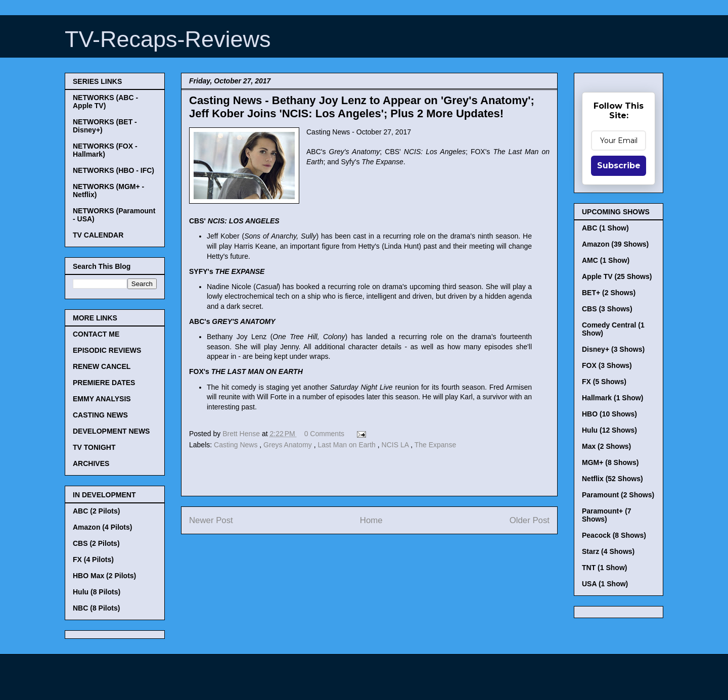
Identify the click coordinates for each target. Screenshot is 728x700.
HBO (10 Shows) (609, 414)
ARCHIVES (91, 463)
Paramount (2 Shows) (618, 495)
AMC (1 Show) (606, 260)
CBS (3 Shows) (607, 309)
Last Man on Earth (347, 445)
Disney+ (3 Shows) (613, 349)
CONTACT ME (96, 334)
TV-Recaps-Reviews (168, 39)
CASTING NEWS (100, 415)
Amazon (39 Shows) (615, 244)
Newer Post (211, 520)
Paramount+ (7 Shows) (607, 515)
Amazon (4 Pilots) (102, 527)
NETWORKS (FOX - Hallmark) (105, 150)
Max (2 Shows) (606, 446)
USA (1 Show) (605, 584)
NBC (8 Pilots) (96, 608)
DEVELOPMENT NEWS (111, 431)
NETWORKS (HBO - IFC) (113, 170)
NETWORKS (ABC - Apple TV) (105, 102)
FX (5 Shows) (604, 382)
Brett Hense (242, 434)
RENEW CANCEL (102, 366)
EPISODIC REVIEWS (107, 350)
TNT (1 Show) (604, 568)
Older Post (530, 520)
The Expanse (436, 445)
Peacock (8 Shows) (614, 535)
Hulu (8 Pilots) (97, 592)
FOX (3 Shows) (607, 365)
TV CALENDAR (98, 235)
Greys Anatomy (289, 445)
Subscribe (619, 166)
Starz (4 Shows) (608, 551)
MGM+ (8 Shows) (610, 462)
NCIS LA (396, 445)
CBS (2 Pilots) (96, 543)
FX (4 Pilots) (93, 559)
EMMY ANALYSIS (102, 399)
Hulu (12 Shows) (609, 430)
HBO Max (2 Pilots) (104, 576)
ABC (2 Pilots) (96, 511)
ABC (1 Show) (605, 228)
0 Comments (324, 434)
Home (371, 520)
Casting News (237, 445)
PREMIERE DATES (104, 383)
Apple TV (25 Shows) (617, 276)
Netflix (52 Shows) (612, 479)
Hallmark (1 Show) (612, 398)
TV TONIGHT (94, 447)
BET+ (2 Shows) (609, 293)
